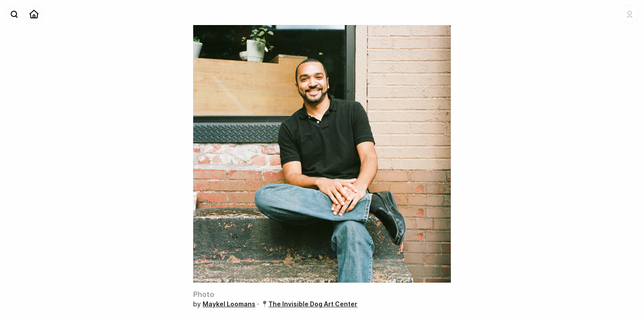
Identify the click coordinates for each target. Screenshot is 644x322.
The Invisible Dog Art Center (313, 304)
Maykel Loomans (229, 304)
